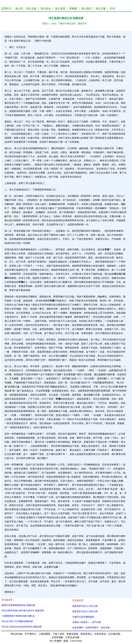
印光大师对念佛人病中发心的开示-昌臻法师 (23, 610)
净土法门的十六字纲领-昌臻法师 (17, 621)
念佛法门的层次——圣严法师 (87, 622)
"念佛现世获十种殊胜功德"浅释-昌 (18, 616)
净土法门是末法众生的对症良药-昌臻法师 (22, 627)
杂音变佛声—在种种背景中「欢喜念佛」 (92, 628)
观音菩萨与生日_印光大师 (85, 606)
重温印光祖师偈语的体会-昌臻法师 (18, 605)
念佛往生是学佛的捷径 (83, 617)
